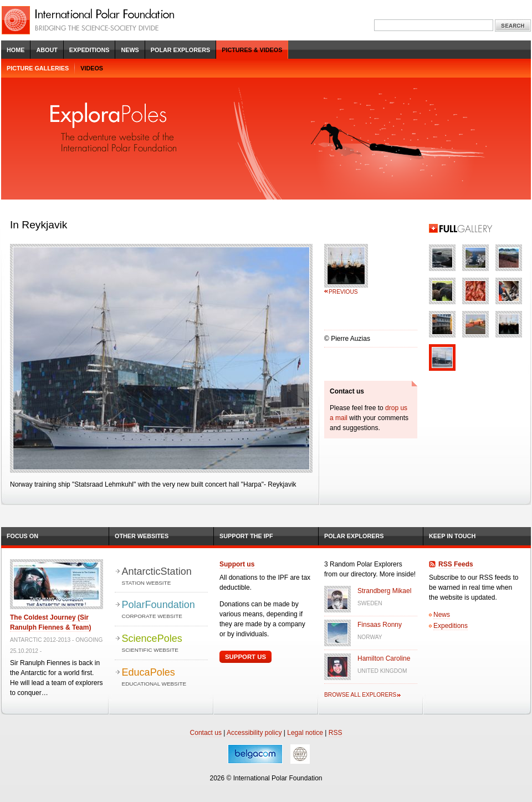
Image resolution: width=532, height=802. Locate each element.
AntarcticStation (165, 577)
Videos (92, 68)
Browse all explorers (360, 695)
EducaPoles (165, 678)
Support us (237, 564)
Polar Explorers (180, 50)
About (47, 50)
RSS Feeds (456, 564)
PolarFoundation (165, 610)
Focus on (22, 536)
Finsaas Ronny (380, 625)
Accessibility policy (254, 733)
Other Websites (142, 536)
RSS (336, 733)
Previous (343, 292)
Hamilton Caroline (384, 658)
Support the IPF (246, 536)
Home (16, 50)
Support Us (245, 657)
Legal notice (305, 733)
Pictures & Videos (252, 50)
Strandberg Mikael (384, 591)
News (130, 50)
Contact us (206, 733)
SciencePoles (165, 644)
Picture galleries (38, 68)
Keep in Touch (452, 536)
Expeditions (89, 50)
